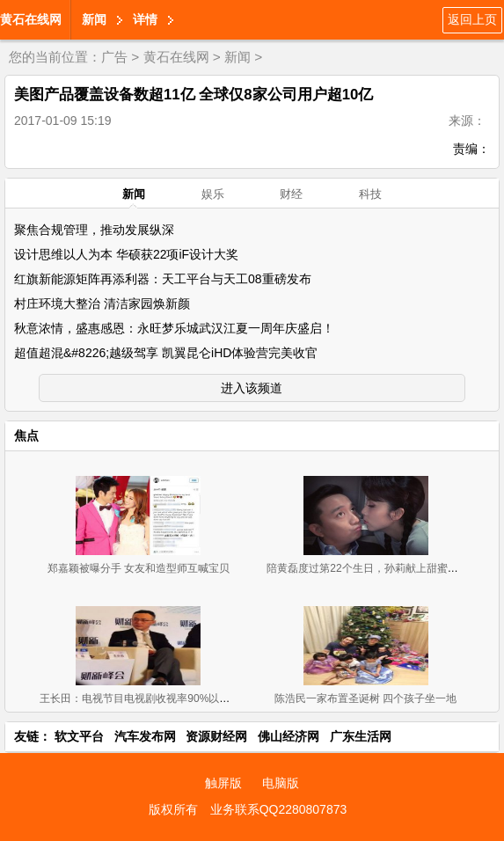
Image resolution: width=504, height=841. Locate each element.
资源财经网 (216, 736)
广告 (114, 57)
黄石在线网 (31, 19)
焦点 (26, 435)
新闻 (94, 19)
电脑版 (281, 783)
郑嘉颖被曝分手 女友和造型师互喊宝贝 (139, 568)
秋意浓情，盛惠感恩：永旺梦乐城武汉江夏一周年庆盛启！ (174, 328)
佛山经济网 (289, 736)
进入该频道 (252, 388)
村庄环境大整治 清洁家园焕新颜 (102, 303)
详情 (145, 19)
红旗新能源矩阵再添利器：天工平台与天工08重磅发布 (163, 279)
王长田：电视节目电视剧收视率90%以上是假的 (150, 698)
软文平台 (79, 736)
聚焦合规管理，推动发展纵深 (94, 230)
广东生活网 (361, 736)
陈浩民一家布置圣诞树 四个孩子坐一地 (365, 698)
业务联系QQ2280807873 (279, 809)
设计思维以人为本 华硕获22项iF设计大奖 (126, 254)
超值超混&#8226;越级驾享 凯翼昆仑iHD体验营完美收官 (166, 353)
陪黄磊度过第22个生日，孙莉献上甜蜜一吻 (367, 568)
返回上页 (472, 19)
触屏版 (223, 783)
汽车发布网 (145, 736)
